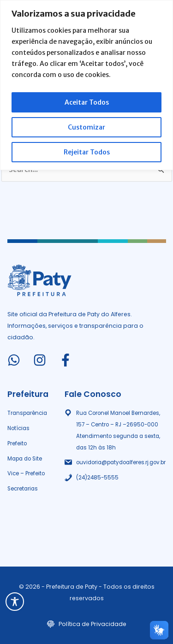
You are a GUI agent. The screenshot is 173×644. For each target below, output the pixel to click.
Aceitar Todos (87, 102)
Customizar (86, 127)
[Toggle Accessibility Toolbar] (15, 602)
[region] (86, 85)
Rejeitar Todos (87, 152)
